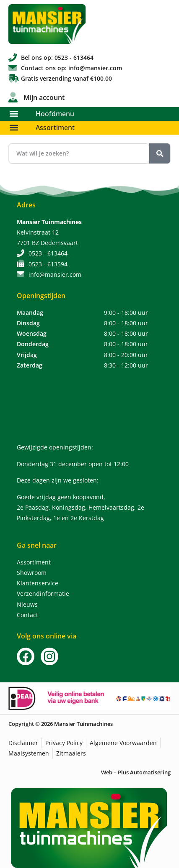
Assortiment (55, 128)
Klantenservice (38, 583)
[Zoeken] (160, 153)
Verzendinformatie (43, 594)
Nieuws (27, 604)
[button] (14, 114)
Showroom (32, 573)
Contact (27, 615)
